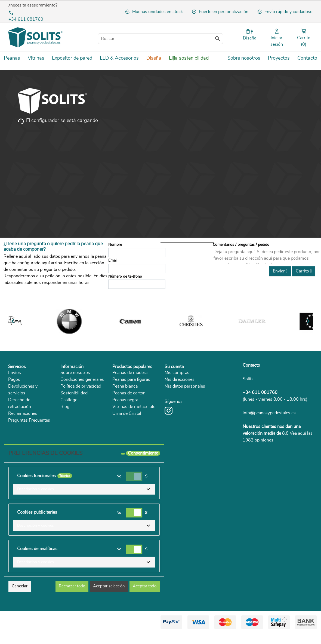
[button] (84, 489)
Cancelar (20, 586)
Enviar (280, 271)
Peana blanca (125, 386)
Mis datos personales (185, 386)
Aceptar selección (109, 586)
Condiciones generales (82, 379)
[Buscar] (160, 39)
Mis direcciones (180, 379)
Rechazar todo (72, 586)
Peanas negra (125, 400)
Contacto (251, 365)
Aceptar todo (145, 586)
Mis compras (177, 373)
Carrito (304, 271)
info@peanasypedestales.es (269, 413)
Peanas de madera (130, 373)
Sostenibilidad (74, 393)
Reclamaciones (23, 413)
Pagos (14, 379)
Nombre (115, 245)
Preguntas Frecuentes (29, 420)
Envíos (15, 373)
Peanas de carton (129, 393)
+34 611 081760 (26, 19)
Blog (65, 407)
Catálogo (69, 400)
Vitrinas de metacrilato (134, 407)
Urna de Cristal (127, 413)
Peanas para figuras (131, 379)
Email (113, 260)
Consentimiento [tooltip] (143, 453)
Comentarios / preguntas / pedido (241, 245)
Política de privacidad (81, 386)
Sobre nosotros (75, 373)
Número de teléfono (125, 276)
